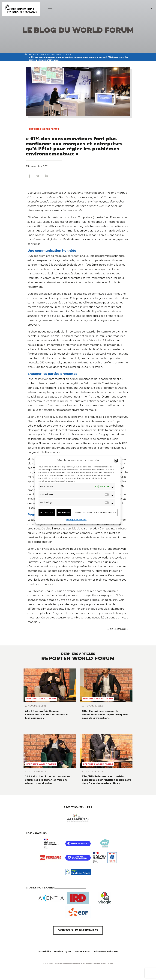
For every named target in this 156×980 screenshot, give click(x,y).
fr (149, 9)
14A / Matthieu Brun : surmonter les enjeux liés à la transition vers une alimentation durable (48, 780)
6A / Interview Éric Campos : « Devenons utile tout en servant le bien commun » (47, 714)
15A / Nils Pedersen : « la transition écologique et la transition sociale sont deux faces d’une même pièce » (106, 780)
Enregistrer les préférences (95, 512)
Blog (42, 54)
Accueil (33, 54)
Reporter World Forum (58, 54)
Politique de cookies (76, 520)
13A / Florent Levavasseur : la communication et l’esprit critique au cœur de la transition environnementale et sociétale (105, 715)
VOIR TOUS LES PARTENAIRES (78, 930)
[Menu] (50, 9)
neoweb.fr (109, 964)
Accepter (47, 512)
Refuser (64, 512)
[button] (116, 460)
